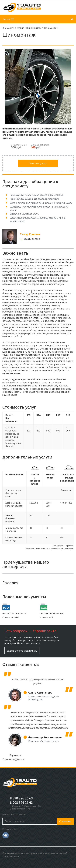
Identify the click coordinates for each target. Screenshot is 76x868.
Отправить (65, 821)
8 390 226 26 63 (21, 798)
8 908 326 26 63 (21, 803)
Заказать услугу (38, 163)
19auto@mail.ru (23, 809)
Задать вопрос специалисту (22, 651)
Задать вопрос (32, 239)
